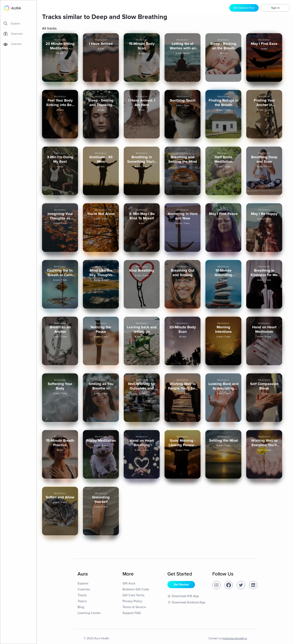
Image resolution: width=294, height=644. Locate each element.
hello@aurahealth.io (235, 638)
